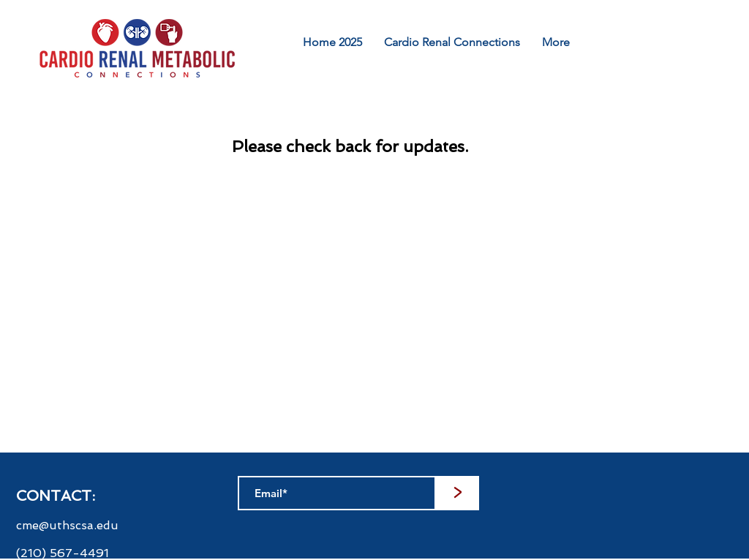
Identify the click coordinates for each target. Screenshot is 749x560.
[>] (457, 493)
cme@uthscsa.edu (67, 525)
